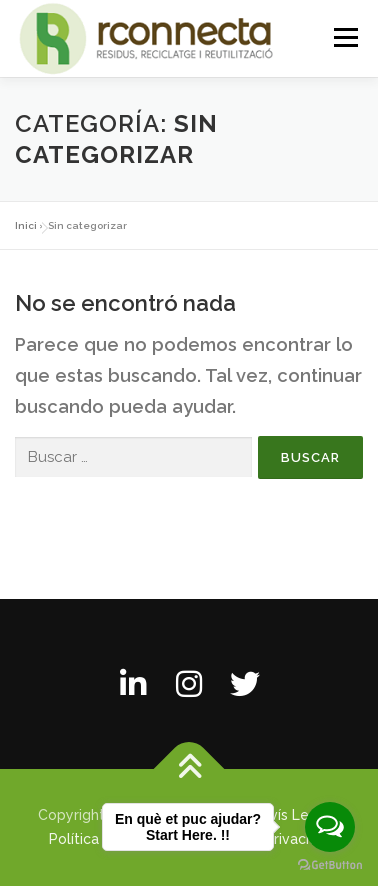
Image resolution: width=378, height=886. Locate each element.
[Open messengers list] (330, 827)
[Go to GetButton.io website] (330, 865)
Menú (345, 37)
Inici (26, 225)
